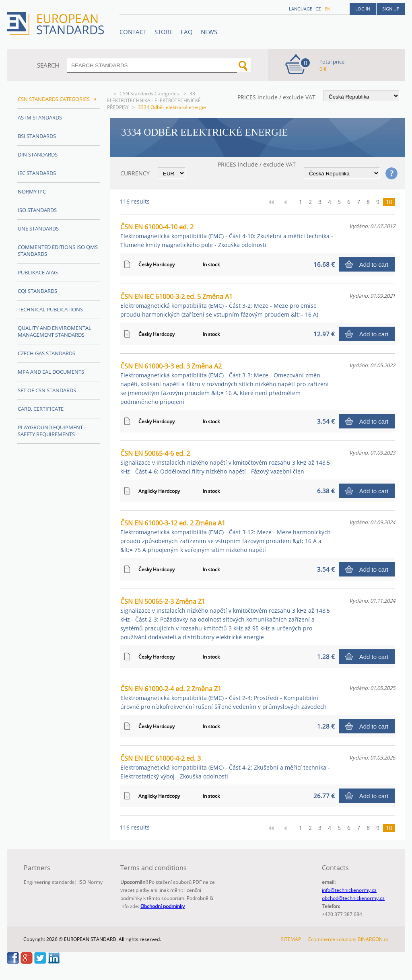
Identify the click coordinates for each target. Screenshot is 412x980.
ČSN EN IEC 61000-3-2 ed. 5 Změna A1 (219, 305)
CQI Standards (37, 291)
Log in (363, 9)
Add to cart (374, 265)
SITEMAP (291, 939)
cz (318, 9)
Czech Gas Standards (46, 353)
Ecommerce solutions (332, 939)
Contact (133, 32)
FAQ (187, 32)
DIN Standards (38, 154)
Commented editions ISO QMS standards (58, 250)
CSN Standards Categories (150, 94)
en (328, 9)
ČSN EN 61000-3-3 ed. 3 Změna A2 (225, 384)
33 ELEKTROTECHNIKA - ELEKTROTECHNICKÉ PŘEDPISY (154, 100)
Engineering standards (49, 882)
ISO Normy (91, 882)
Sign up (391, 9)
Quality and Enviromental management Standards (55, 331)
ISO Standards (37, 210)
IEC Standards (37, 173)
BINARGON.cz (373, 939)
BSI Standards (37, 136)
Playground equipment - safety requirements (52, 431)
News (209, 32)
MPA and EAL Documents (51, 372)
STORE (164, 32)
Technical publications (50, 309)
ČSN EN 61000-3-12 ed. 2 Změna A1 (226, 536)
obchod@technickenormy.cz (353, 898)
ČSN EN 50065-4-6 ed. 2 (225, 462)
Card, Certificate (41, 409)
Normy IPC (32, 191)
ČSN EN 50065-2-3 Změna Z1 (225, 619)
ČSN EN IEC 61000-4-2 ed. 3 (225, 767)
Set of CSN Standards (47, 390)
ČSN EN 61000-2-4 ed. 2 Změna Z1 (224, 697)
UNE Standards (38, 229)
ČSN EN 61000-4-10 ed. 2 (227, 236)
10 (389, 202)
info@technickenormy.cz (349, 890)
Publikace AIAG (38, 272)
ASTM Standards (40, 117)
